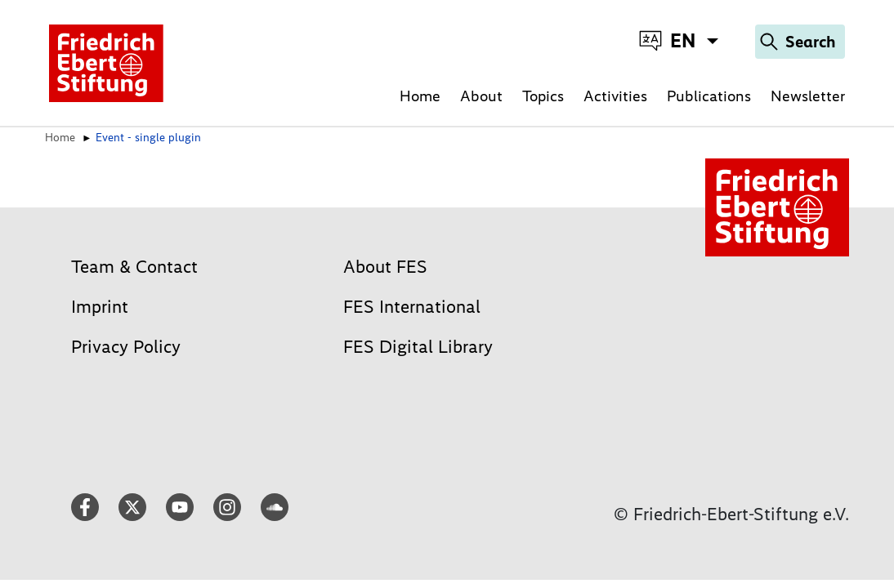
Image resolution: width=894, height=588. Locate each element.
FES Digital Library (418, 347)
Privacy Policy (126, 347)
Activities (615, 96)
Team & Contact (134, 267)
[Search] (800, 42)
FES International (412, 307)
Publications (709, 96)
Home (420, 96)
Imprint (100, 307)
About (481, 96)
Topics (543, 96)
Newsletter (808, 96)
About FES (385, 267)
